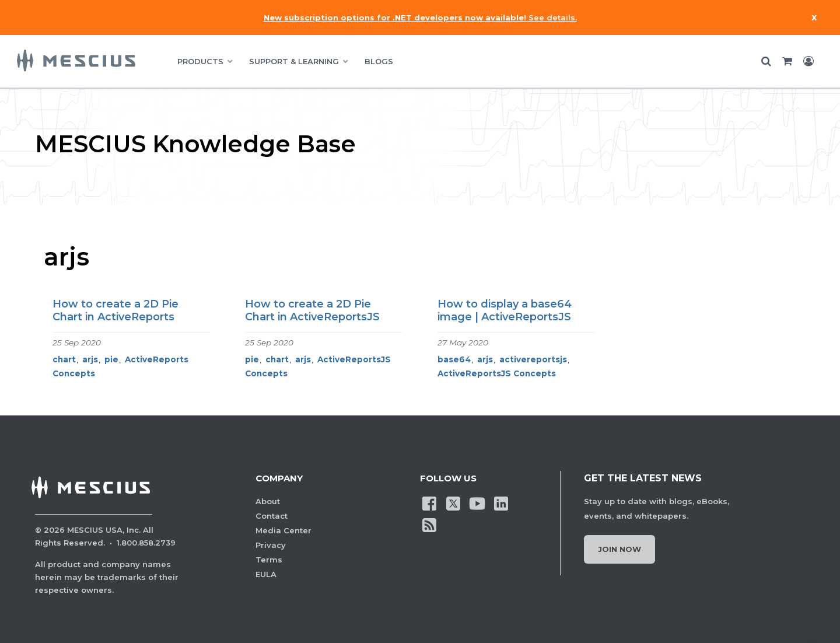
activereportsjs (533, 359)
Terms (269, 560)
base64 (454, 359)
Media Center (283, 530)
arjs (90, 359)
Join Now (619, 549)
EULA (266, 574)
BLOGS (379, 61)
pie (111, 359)
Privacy (271, 545)
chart (64, 359)
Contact (272, 516)
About (268, 501)
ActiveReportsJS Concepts (497, 373)
